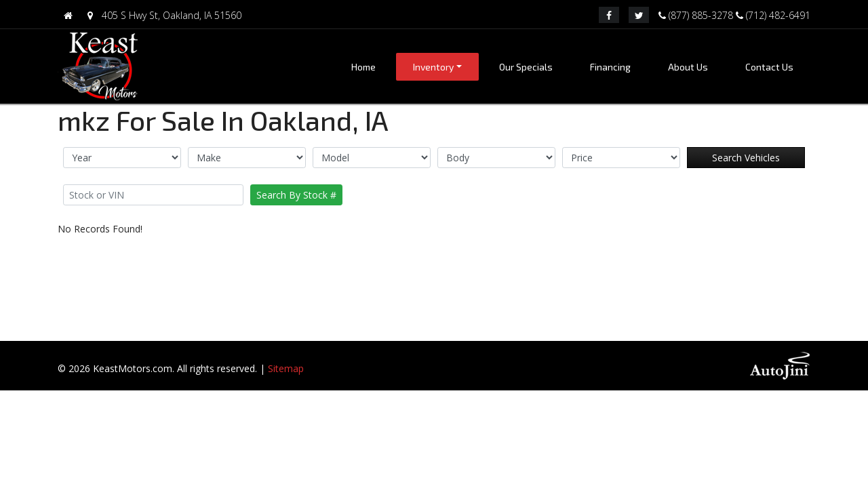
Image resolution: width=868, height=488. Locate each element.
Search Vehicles (746, 158)
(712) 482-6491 (773, 14)
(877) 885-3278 (697, 14)
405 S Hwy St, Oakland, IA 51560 (161, 15)
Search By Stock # (296, 195)
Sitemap (286, 368)
